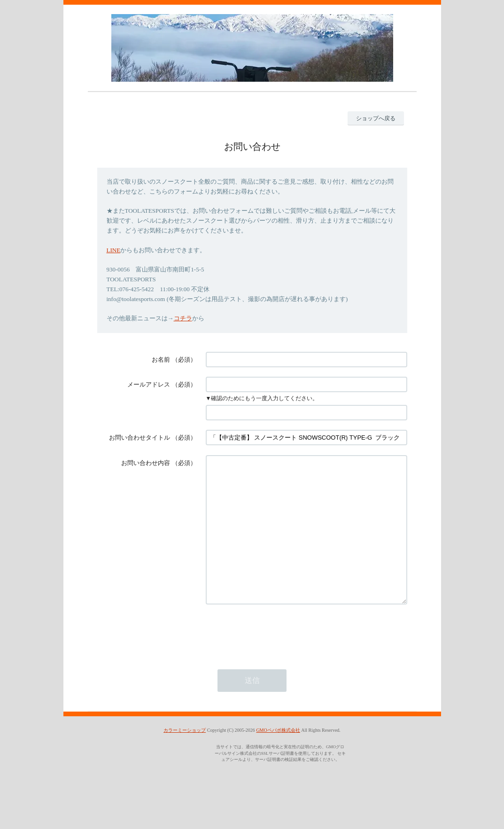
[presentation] (277, 660)
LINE (114, 250)
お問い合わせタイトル (140, 438)
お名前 (161, 360)
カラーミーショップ (185, 758)
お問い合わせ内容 (146, 463)
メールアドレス (149, 384)
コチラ (183, 318)
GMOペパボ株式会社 (278, 758)
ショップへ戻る (376, 118)
